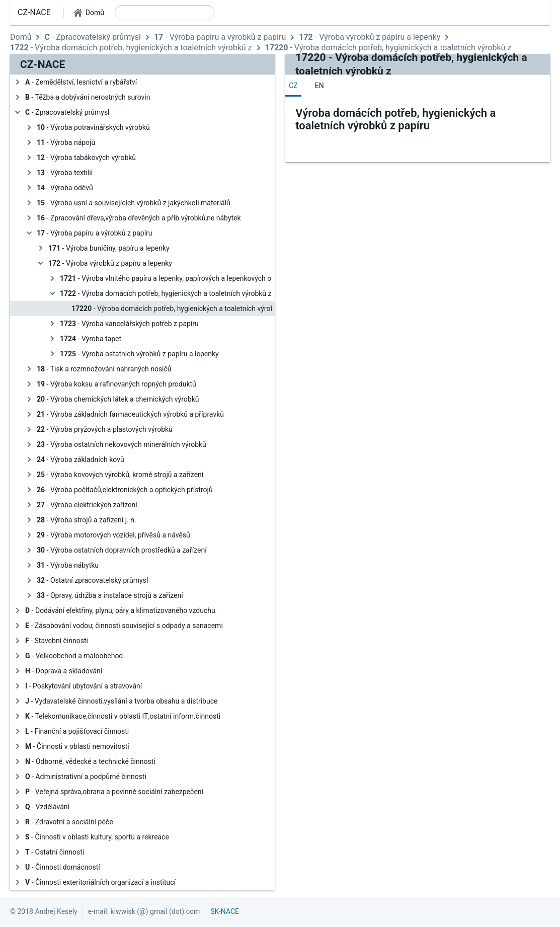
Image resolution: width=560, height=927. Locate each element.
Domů (21, 37)
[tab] (293, 86)
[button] (89, 13)
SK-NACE (225, 911)
